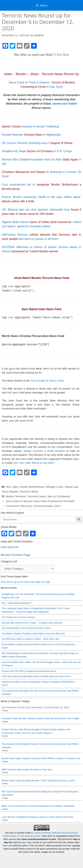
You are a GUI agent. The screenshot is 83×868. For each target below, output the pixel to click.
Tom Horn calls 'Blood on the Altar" (34, 463)
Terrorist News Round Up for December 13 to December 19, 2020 (35, 707)
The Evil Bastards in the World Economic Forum (26, 628)
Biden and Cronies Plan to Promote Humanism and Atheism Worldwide (38, 806)
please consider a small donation (44, 451)
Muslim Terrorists (16, 496)
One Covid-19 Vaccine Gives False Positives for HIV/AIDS (40, 501)
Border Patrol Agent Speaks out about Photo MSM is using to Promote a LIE (41, 758)
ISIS (8, 487)
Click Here (62, 55)
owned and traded (65, 104)
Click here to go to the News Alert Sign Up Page (25, 582)
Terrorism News (29, 492)
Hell (9, 392)
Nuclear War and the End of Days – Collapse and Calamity (32, 623)
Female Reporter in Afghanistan (31, 135)
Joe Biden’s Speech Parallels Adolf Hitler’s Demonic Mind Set (33, 634)
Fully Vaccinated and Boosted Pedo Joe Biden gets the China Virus (36, 676)
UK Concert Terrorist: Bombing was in (37, 143)
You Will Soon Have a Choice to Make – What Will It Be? (31, 639)
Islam (16, 487)
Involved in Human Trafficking (30, 126)
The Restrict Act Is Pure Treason (18, 617)
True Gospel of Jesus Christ (47, 381)
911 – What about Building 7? (17, 603)
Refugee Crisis (54, 487)
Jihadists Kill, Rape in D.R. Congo (37, 151)
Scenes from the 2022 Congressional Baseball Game (29, 671)
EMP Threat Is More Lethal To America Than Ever (27, 770)
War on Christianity (59, 496)
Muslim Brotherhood (32, 487)
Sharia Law (71, 487)
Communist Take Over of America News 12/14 (33, 506)
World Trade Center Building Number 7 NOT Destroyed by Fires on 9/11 (39, 781)
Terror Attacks (10, 492)
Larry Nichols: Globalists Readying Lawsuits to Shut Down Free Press (37, 817)
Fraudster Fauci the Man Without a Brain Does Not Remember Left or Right (40, 718)
